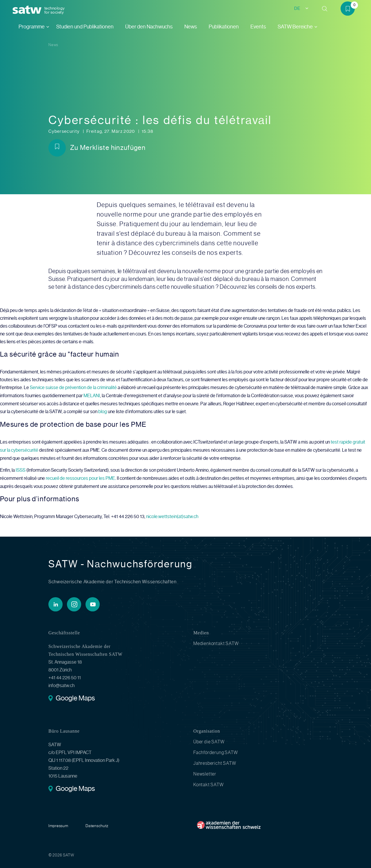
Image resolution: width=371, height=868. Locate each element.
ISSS (21, 469)
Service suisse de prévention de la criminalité (73, 387)
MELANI (92, 395)
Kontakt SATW (209, 782)
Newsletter (205, 772)
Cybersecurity (64, 131)
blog (103, 411)
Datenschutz (97, 823)
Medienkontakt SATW (216, 641)
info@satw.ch (61, 683)
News (191, 27)
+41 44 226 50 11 (65, 675)
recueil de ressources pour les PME (80, 476)
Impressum (58, 823)
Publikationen (224, 27)
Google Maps (75, 696)
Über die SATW (209, 739)
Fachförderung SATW (215, 750)
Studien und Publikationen (85, 27)
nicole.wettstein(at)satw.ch (172, 514)
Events (258, 27)
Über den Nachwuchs (149, 27)
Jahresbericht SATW (215, 761)
